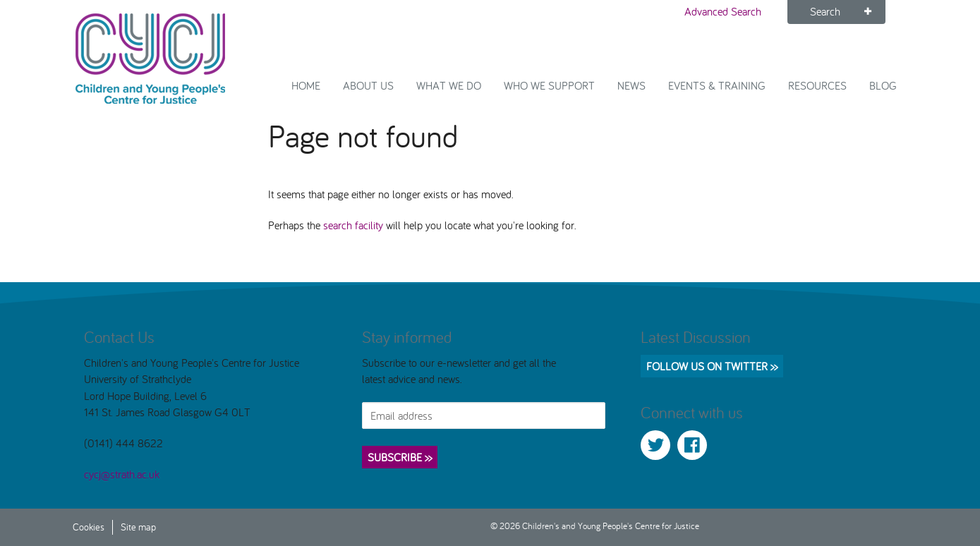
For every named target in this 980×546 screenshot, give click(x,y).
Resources (817, 85)
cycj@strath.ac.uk (122, 474)
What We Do (449, 85)
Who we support (549, 85)
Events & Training (717, 85)
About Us (368, 85)
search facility (353, 225)
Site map (138, 527)
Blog (883, 85)
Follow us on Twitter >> (712, 366)
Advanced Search (723, 11)
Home (306, 85)
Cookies (89, 527)
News (631, 85)
